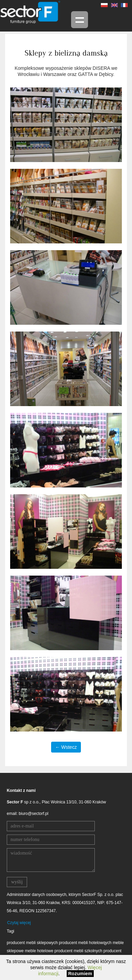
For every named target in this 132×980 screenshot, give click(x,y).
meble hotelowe (39, 951)
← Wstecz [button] (66, 747)
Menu (80, 20)
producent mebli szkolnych (78, 951)
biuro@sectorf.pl (34, 814)
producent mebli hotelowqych (85, 943)
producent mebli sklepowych (32, 943)
